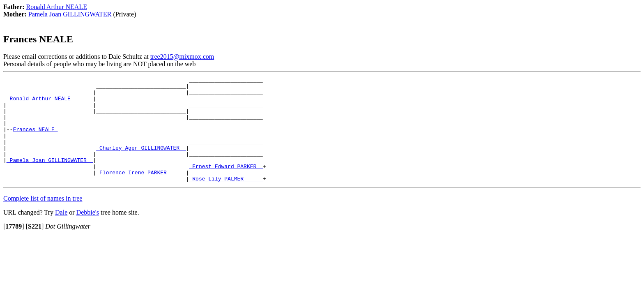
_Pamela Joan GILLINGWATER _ (50, 177)
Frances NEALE (35, 140)
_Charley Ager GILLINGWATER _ (141, 162)
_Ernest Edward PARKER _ (226, 185)
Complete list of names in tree (43, 219)
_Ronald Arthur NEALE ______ (50, 103)
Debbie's (88, 233)
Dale (61, 233)
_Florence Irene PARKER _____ (141, 192)
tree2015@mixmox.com (182, 57)
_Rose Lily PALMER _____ (226, 199)
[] (14, 247)
